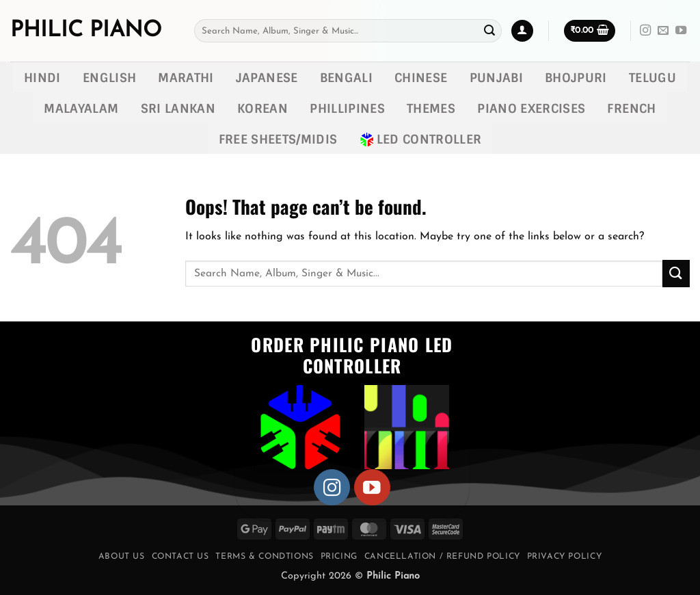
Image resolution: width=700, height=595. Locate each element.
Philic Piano (86, 31)
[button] (522, 31)
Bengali (346, 78)
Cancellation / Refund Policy (442, 557)
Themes (431, 108)
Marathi (186, 78)
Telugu (652, 78)
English (109, 78)
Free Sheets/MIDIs (278, 139)
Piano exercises (531, 108)
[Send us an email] (663, 31)
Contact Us (180, 557)
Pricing (339, 557)
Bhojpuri (576, 78)
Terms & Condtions (264, 557)
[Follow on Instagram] (645, 31)
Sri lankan (178, 108)
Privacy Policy (565, 557)
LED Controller (421, 139)
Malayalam (81, 108)
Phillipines (347, 108)
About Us (122, 557)
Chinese (421, 78)
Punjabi (496, 78)
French (631, 108)
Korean (262, 108)
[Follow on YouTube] (681, 31)
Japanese (267, 78)
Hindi (42, 78)
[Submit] (489, 31)
